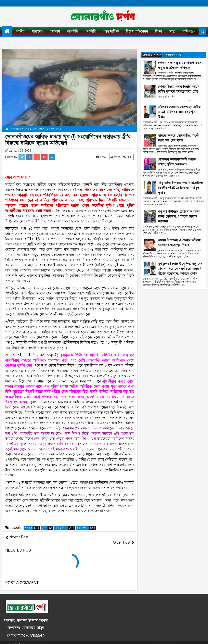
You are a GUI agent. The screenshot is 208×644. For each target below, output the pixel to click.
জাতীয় (20, 31)
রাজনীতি (73, 31)
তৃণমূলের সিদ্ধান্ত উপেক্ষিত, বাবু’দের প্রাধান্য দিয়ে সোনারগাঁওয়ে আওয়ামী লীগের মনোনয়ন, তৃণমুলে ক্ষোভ (180, 269)
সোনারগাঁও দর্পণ (10, 640)
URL (128, 157)
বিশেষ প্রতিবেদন (137, 31)
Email (102, 157)
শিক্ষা (159, 31)
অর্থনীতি (91, 31)
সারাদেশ (37, 31)
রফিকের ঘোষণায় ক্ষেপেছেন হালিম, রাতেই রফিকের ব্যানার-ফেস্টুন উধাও (180, 112)
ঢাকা (47, 528)
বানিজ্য (187, 31)
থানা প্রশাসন (65, 528)
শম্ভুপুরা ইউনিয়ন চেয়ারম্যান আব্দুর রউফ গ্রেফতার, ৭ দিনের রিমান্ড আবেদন (179, 216)
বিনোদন (21, 41)
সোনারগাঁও (87, 528)
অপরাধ (55, 31)
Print (116, 157)
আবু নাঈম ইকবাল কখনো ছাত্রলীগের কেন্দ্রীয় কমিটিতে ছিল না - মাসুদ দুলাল (181, 188)
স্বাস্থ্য (172, 31)
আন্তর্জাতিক (111, 31)
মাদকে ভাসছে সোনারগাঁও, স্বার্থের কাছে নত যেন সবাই (179, 138)
